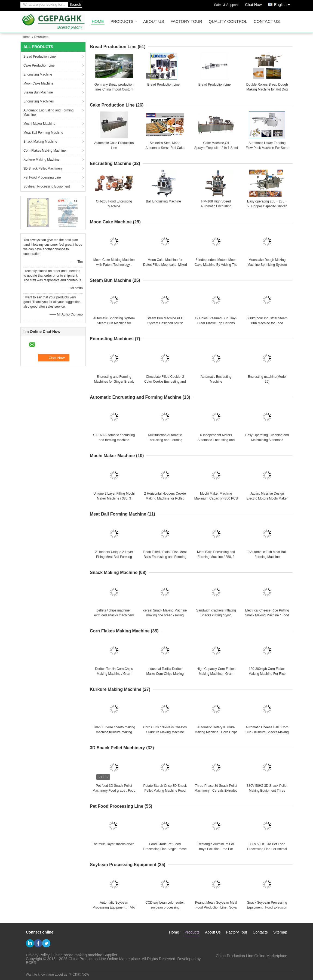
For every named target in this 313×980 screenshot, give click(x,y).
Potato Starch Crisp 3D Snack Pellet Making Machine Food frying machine (165, 791)
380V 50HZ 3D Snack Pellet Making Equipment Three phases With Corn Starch (267, 791)
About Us (154, 22)
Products (122, 22)
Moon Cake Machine (38, 83)
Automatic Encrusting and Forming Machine (48, 113)
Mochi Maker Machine (39, 124)
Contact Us (267, 22)
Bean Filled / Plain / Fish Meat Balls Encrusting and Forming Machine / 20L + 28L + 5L (165, 557)
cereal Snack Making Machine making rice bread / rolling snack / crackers (165, 615)
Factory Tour (186, 22)
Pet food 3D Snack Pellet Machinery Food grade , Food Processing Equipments (114, 791)
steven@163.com (272, 961)
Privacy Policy (38, 955)
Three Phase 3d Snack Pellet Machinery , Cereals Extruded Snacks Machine (216, 791)
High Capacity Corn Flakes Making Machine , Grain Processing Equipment (216, 674)
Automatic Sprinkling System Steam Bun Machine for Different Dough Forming (114, 323)
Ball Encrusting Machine (163, 201)
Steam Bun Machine (38, 92)
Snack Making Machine (40, 142)
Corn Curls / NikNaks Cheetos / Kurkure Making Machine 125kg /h (165, 732)
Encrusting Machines (39, 101)
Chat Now (253, 5)
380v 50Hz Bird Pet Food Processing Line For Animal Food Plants (267, 849)
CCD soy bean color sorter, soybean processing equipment (165, 907)
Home (98, 22)
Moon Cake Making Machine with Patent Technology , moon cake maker (114, 265)
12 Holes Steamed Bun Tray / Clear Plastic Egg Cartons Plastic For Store (216, 323)
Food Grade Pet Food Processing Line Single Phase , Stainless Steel (165, 849)
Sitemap (280, 932)
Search (75, 4)
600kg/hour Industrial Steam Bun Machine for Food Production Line (267, 323)
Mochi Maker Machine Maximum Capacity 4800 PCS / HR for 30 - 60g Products (216, 498)
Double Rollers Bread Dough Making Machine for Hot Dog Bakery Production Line (267, 89)
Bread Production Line (40, 57)
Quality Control (228, 22)
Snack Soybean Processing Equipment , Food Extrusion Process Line (267, 907)
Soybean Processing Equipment (47, 186)
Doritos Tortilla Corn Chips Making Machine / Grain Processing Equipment (114, 674)
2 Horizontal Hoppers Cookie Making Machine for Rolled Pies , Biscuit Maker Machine (165, 498)
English (283, 4)
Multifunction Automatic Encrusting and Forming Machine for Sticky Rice (165, 440)
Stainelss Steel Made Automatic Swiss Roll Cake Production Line (165, 148)
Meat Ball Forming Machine (43, 133)
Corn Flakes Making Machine (45, 151)
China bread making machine (78, 955)
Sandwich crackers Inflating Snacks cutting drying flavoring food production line (216, 615)
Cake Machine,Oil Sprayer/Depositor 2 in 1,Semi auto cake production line (216, 148)
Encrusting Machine (38, 74)
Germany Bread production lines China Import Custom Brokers (114, 89)
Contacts (260, 932)
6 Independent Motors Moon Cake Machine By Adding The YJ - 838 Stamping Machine (216, 265)
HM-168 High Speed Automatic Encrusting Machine (216, 206)
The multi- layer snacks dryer (113, 844)
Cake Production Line (39, 65)
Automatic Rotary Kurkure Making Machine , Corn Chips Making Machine (216, 732)
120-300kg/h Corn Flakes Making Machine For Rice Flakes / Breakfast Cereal (267, 674)
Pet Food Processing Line (42, 177)
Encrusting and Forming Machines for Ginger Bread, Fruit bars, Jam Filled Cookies (114, 382)
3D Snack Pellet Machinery (43, 168)
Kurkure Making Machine (42, 160)
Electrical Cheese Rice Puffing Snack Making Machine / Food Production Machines (267, 615)
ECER (31, 963)
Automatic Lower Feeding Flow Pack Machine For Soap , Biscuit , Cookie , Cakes (267, 148)
